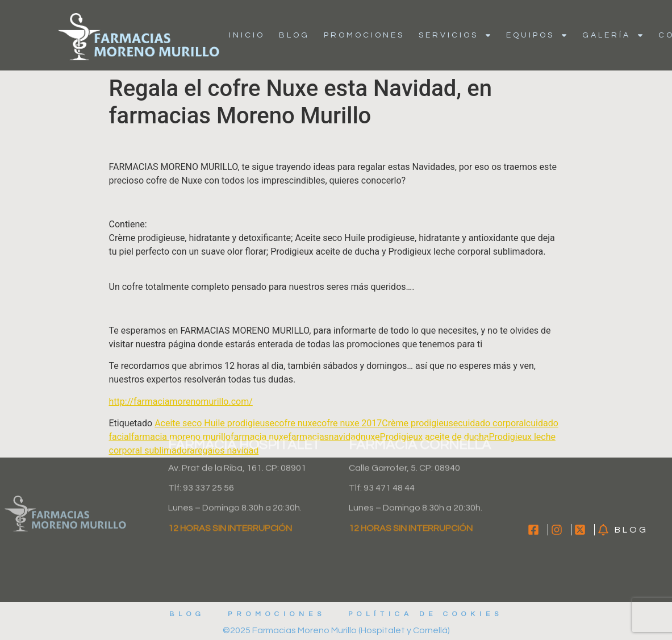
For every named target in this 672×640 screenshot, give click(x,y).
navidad (345, 437)
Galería (613, 35)
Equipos (537, 35)
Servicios (455, 35)
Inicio (247, 35)
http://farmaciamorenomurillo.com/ (181, 402)
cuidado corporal (492, 423)
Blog (294, 35)
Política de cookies (425, 614)
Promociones (364, 35)
